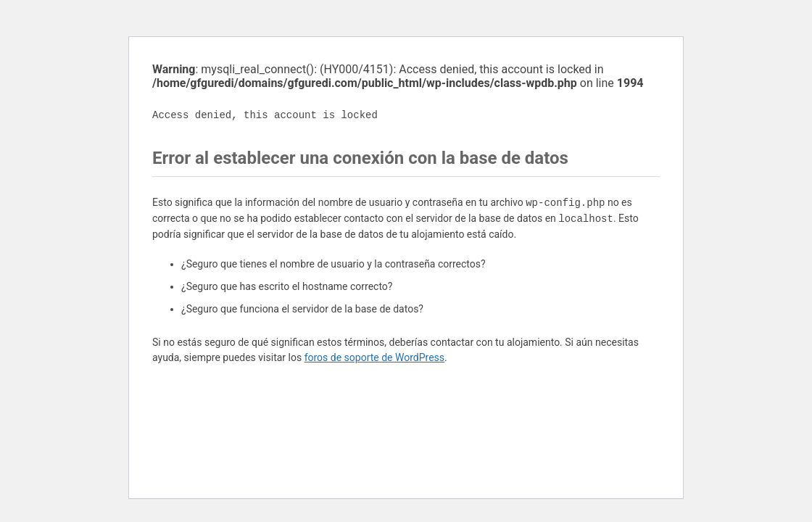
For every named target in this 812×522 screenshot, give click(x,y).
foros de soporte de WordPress (374, 357)
